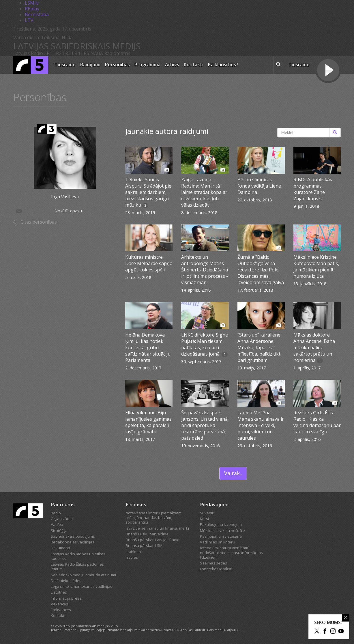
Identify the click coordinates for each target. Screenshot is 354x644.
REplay (32, 9)
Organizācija (62, 519)
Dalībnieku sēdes (66, 581)
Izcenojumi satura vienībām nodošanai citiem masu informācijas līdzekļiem (231, 553)
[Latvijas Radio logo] (31, 65)
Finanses (136, 504)
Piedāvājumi (214, 504)
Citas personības (39, 222)
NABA (97, 53)
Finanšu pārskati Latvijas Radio (152, 540)
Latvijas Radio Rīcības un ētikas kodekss (78, 556)
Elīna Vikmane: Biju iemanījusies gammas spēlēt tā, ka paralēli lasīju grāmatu (148, 422)
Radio (56, 513)
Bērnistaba (37, 14)
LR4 (76, 53)
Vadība (57, 524)
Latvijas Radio (28, 53)
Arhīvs (172, 65)
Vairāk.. (233, 473)
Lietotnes (59, 592)
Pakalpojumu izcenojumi (221, 524)
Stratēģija (59, 530)
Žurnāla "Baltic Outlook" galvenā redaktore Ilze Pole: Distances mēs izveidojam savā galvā (261, 270)
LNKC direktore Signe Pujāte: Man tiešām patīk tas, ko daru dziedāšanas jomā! (205, 344)
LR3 (67, 53)
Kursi (204, 519)
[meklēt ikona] (278, 65)
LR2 (57, 53)
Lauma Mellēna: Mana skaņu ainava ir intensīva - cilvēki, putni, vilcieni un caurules (261, 425)
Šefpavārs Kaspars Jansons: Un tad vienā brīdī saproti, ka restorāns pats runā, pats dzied (204, 425)
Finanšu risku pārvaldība (147, 534)
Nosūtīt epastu (49, 211)
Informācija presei (67, 598)
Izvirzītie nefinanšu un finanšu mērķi (157, 528)
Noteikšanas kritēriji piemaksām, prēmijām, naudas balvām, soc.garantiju (154, 518)
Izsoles (132, 557)
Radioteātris (117, 53)
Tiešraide (65, 65)
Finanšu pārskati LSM (144, 545)
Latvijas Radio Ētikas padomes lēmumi (77, 566)
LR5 (85, 53)
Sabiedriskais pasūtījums (73, 536)
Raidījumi (90, 65)
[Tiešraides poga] (328, 71)
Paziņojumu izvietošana (221, 536)
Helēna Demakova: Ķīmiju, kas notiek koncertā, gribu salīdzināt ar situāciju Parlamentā (148, 348)
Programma (147, 65)
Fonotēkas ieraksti (216, 569)
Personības (117, 65)
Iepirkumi (134, 552)
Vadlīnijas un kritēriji (218, 542)
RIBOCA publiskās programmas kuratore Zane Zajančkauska (313, 189)
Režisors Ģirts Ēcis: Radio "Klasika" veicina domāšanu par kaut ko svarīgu (317, 422)
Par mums (63, 504)
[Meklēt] (335, 133)
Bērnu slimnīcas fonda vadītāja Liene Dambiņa (259, 186)
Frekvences (61, 610)
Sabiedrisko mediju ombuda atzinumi (83, 575)
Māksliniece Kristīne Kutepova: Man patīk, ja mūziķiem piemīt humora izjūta (316, 267)
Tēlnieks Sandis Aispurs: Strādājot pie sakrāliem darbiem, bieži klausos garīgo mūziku (148, 192)
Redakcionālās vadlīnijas (73, 542)
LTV (29, 20)
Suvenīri (207, 513)
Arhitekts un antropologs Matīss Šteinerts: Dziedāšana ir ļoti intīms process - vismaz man (205, 270)
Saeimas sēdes (213, 563)
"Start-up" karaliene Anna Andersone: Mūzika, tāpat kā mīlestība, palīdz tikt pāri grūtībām (259, 348)
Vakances (59, 604)
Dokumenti (60, 548)
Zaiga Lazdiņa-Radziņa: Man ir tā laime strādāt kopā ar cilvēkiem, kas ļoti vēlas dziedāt (204, 192)
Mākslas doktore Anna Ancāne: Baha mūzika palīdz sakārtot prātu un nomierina (314, 348)
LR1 (48, 53)
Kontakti (194, 65)
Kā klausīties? (223, 65)
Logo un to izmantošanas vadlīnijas (82, 586)
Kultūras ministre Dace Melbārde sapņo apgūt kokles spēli (149, 263)
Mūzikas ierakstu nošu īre (222, 530)
